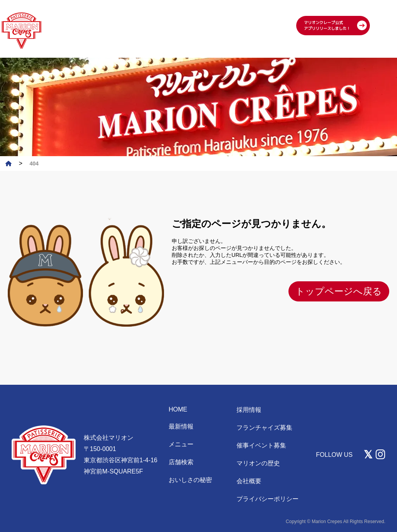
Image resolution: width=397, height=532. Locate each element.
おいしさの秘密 (190, 480)
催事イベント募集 (261, 445)
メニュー (181, 444)
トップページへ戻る (339, 291)
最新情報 (181, 426)
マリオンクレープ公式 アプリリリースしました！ (327, 15)
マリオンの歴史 (258, 463)
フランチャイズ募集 (264, 428)
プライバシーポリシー (268, 499)
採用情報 (249, 410)
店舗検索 (181, 462)
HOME (178, 409)
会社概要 (249, 481)
